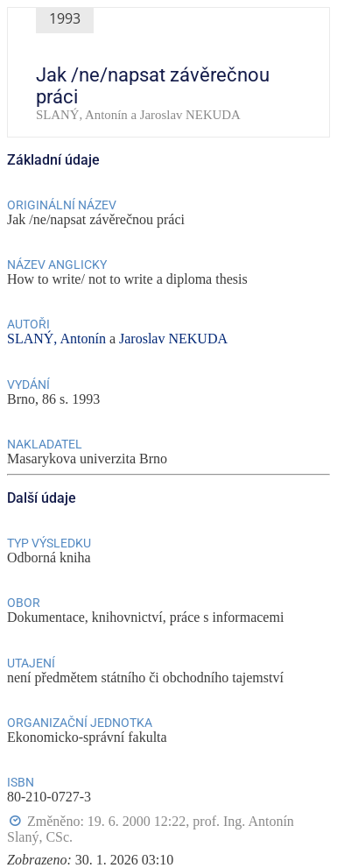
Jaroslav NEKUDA (173, 339)
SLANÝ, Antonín (56, 339)
